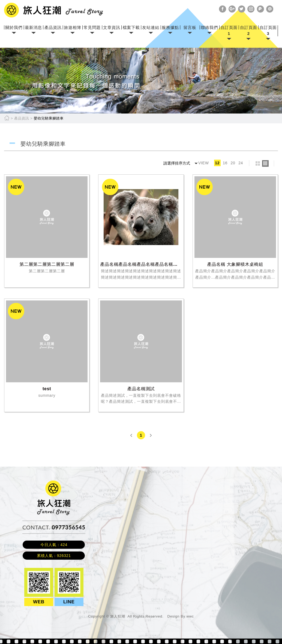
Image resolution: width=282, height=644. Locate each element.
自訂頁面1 (229, 30)
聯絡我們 (209, 27)
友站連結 (151, 27)
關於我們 (14, 27)
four (265, 163)
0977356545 (69, 527)
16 (225, 163)
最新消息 (33, 27)
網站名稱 (54, 10)
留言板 (190, 27)
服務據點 (170, 27)
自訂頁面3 (268, 30)
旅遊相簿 (73, 27)
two (258, 163)
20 (233, 163)
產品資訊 (53, 27)
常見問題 (92, 27)
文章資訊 (112, 27)
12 (217, 163)
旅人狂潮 (54, 483)
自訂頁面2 (249, 30)
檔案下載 (131, 27)
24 (241, 163)
